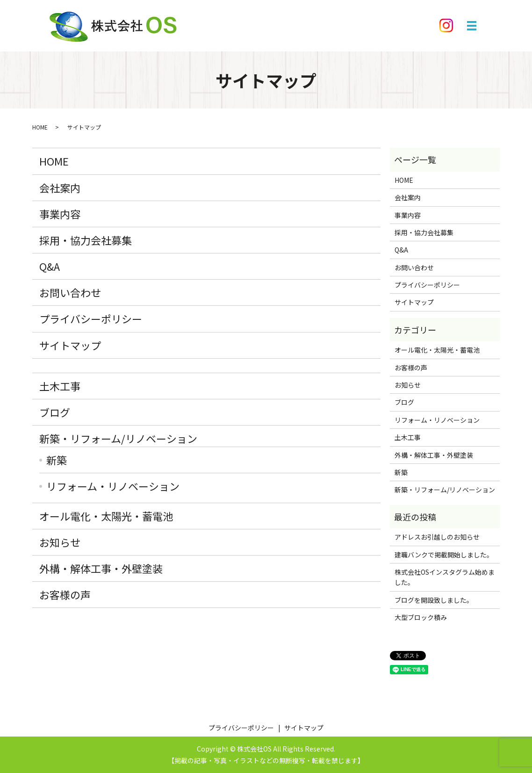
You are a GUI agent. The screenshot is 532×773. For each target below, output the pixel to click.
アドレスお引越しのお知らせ (437, 537)
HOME (40, 127)
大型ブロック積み (421, 617)
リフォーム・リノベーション (113, 486)
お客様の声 (65, 594)
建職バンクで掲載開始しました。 (444, 555)
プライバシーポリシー (91, 318)
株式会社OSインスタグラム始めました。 (445, 577)
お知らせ (60, 542)
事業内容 (60, 214)
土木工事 (60, 386)
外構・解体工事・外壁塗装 (101, 568)
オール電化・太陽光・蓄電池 (106, 516)
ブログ (55, 412)
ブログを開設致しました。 (434, 600)
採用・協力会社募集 (86, 240)
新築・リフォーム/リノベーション (118, 438)
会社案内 (60, 188)
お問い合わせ (70, 292)
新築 (57, 460)
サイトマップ (70, 345)
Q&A (50, 266)
